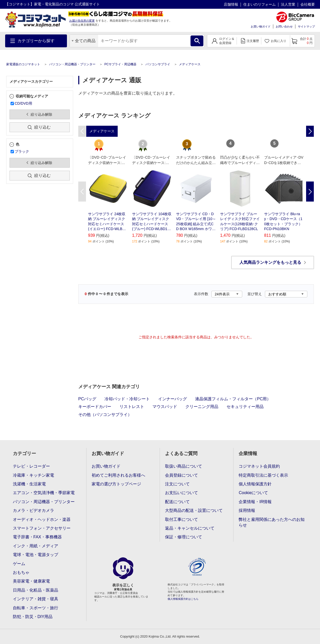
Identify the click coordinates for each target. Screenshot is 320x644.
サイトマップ (306, 26)
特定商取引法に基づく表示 (263, 475)
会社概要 (308, 4)
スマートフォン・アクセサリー (42, 528)
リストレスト (132, 407)
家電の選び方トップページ (116, 484)
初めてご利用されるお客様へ (118, 475)
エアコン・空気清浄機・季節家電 (44, 493)
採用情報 (247, 510)
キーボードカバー (95, 407)
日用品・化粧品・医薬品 (36, 590)
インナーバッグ (172, 399)
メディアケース (190, 64)
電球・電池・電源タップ (36, 555)
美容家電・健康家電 (31, 581)
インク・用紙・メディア (36, 546)
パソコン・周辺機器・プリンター (72, 64)
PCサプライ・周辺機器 (120, 64)
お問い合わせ (284, 26)
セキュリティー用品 (245, 407)
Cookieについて (253, 493)
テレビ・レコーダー (31, 466)
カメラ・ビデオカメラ (33, 510)
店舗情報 (231, 4)
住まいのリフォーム (260, 4)
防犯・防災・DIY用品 (33, 617)
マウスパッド (165, 407)
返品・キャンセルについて (190, 528)
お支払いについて (181, 493)
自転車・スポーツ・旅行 (36, 608)
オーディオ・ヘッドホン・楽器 (42, 519)
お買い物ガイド (261, 26)
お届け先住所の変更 (82, 21)
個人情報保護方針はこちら (183, 599)
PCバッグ (87, 399)
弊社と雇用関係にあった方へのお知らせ (272, 522)
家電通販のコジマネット (23, 64)
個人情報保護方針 (255, 484)
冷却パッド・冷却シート (127, 399)
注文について (177, 484)
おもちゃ (21, 572)
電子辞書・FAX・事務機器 (37, 537)
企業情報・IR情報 (255, 502)
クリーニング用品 (202, 407)
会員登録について (181, 475)
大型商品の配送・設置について (194, 510)
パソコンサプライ (158, 64)
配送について (177, 502)
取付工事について (181, 519)
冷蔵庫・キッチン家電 (33, 475)
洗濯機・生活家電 (29, 484)
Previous (82, 192)
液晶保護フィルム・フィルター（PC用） (233, 399)
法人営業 (288, 4)
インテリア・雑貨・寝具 (36, 599)
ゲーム (19, 564)
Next (310, 192)
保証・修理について (184, 537)
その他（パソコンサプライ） (105, 415)
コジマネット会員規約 (259, 466)
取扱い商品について (184, 466)
